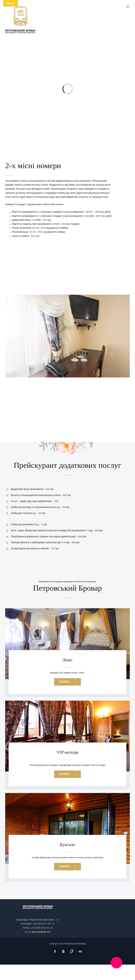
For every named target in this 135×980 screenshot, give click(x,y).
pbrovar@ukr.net (41, 932)
